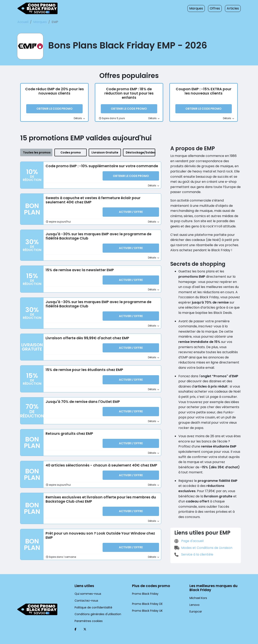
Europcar (195, 605)
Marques (200, 8)
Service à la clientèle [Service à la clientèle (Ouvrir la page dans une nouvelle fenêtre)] (193, 530)
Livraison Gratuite (105, 153)
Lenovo (194, 598)
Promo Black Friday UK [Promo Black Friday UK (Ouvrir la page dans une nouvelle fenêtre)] (147, 604)
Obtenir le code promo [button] (54, 109)
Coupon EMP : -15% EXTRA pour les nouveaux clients (204, 91)
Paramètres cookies (87, 614)
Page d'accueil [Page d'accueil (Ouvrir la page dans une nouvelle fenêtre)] (188, 517)
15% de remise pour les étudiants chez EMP (83, 368)
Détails (80, 119)
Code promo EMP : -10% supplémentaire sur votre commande (99, 166)
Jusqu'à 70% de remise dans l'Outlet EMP (81, 399)
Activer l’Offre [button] (131, 212)
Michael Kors (198, 591)
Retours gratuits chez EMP (69, 431)
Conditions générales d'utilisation (95, 607)
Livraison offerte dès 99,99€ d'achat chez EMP (85, 336)
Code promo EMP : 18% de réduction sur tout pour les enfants (129, 91)
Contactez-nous (84, 594)
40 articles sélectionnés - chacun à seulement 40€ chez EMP (97, 462)
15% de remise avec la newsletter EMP (79, 269)
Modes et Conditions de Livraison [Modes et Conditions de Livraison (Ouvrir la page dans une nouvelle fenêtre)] (202, 524)
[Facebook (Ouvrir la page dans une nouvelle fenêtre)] (75, 622)
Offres (217, 8)
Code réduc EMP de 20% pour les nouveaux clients (55, 91)
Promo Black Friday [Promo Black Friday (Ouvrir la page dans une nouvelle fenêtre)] (144, 587)
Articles (234, 8)
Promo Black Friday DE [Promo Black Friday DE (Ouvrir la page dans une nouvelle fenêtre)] (147, 597)
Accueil (23, 22)
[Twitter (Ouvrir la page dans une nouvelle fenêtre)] (85, 622)
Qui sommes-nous (86, 587)
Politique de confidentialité (91, 600)
